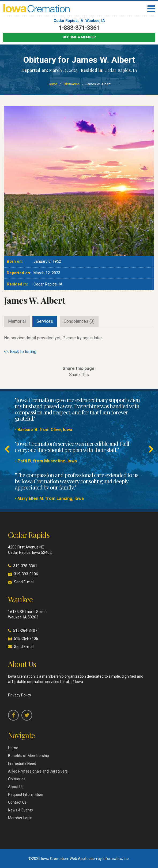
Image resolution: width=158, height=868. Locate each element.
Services (45, 321)
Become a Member (79, 37)
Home (52, 84)
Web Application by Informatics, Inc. (99, 859)
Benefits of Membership (29, 756)
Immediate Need (22, 763)
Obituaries (72, 84)
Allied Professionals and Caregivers (38, 771)
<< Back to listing (20, 352)
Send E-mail (24, 582)
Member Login (20, 818)
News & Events (20, 810)
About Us (16, 787)
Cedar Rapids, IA (68, 21)
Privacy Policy (20, 695)
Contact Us (17, 802)
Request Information (26, 795)
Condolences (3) (79, 321)
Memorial (17, 321)
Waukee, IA (95, 21)
